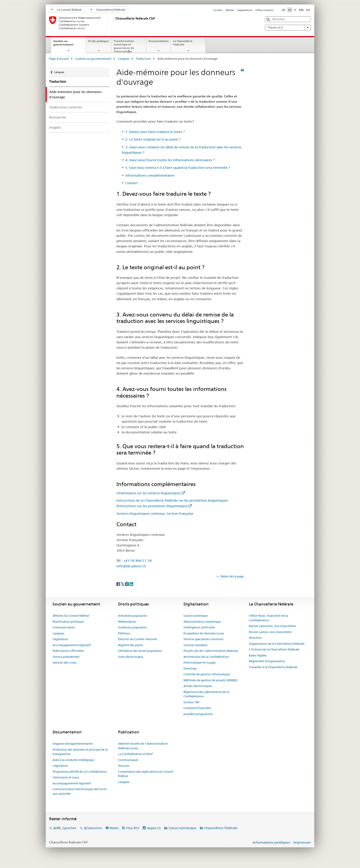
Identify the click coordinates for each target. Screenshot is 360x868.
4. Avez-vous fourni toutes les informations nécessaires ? (170, 160)
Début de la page (232, 576)
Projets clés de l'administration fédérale (211, 651)
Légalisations (245, 10)
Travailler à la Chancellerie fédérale (273, 667)
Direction (255, 638)
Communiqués (128, 760)
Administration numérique (202, 622)
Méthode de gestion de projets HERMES (211, 680)
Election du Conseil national (137, 639)
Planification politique (68, 622)
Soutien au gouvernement (68, 44)
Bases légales (258, 655)
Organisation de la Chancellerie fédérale (277, 644)
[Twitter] (123, 584)
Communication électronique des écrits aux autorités (80, 791)
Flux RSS (133, 828)
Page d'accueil (59, 59)
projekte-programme (198, 714)
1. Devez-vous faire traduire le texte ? (155, 132)
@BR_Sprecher (65, 828)
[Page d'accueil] (115, 23)
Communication (64, 627)
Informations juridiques (271, 842)
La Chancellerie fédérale (183, 43)
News (114, 828)
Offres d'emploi (264, 10)
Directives (190, 668)
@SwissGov (93, 828)
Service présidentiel (66, 657)
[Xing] (127, 584)
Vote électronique (131, 657)
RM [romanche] (301, 10)
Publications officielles (68, 651)
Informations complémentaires (150, 175)
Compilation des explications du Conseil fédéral (146, 774)
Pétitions (124, 633)
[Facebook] (119, 584)
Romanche (58, 117)
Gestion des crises (65, 662)
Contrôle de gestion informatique (207, 674)
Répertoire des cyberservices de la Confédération (206, 694)
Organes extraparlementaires (73, 744)
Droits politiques (99, 41)
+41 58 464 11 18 (138, 561)
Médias (230, 10)
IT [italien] (295, 10)
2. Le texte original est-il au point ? (153, 139)
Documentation (159, 41)
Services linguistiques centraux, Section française (155, 513)
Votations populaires (132, 627)
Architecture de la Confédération (206, 657)
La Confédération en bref (135, 754)
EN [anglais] (308, 10)
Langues (124, 59)
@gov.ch (154, 828)
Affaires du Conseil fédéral (71, 616)
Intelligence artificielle (199, 627)
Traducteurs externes (66, 107)
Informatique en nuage (200, 662)
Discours (124, 766)
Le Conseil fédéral (67, 10)
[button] (269, 19)
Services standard (195, 645)
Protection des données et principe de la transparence (80, 752)
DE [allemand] (284, 10)
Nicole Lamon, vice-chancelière (270, 632)
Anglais (55, 127)
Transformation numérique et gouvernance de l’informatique (124, 46)
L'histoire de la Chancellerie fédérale (274, 649)
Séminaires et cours (66, 777)
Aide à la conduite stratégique (73, 760)
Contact (218, 10)
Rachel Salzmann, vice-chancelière (272, 626)
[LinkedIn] (131, 584)
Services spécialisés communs (203, 639)
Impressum (302, 842)
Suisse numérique (196, 616)
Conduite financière (197, 708)
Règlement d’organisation (267, 661)
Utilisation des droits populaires (140, 651)
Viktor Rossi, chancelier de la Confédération (269, 618)
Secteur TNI (191, 702)
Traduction (143, 59)
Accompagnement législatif (72, 645)
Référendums (127, 622)
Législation (60, 639)
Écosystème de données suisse (204, 633)
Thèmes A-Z (288, 28)
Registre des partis (131, 645)
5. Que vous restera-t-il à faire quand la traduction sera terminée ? (178, 168)
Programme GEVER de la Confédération (80, 772)
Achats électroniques (198, 686)
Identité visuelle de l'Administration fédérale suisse (143, 746)
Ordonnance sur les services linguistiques (149, 493)
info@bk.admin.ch (131, 566)
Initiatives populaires (132, 616)
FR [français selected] (290, 10)
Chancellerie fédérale (108, 10)
